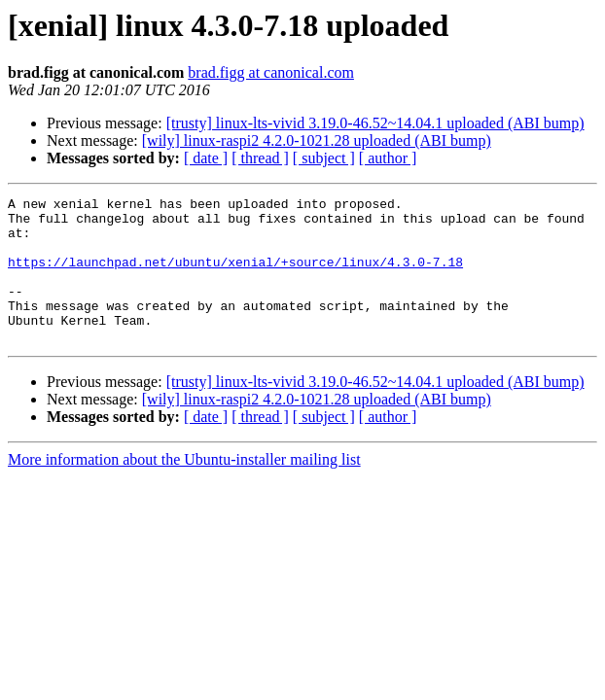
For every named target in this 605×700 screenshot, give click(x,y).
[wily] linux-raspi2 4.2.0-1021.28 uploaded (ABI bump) (317, 140)
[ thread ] (260, 158)
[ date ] (206, 158)
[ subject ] (324, 158)
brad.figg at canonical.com (271, 72)
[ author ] (388, 158)
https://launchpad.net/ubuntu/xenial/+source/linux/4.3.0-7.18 (235, 276)
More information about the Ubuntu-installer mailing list (184, 489)
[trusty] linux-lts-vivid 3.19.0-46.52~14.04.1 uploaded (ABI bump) (375, 123)
